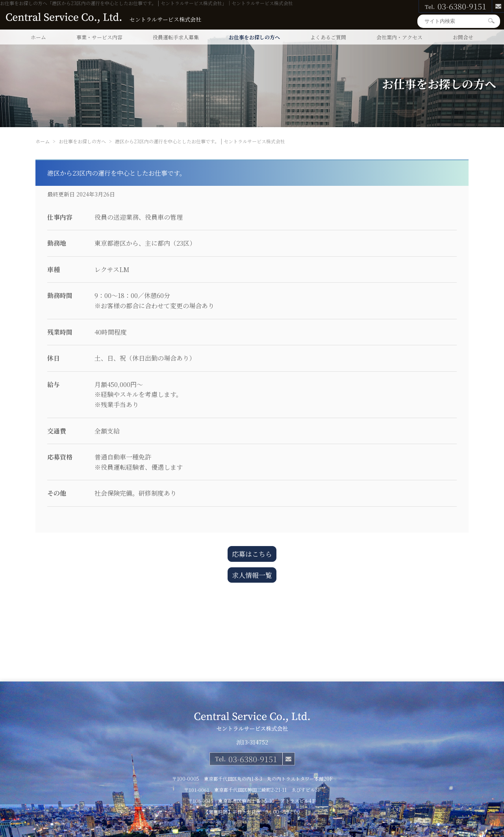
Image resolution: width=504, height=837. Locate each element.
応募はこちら (252, 554)
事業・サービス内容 (99, 37)
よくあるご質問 (328, 37)
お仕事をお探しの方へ (254, 37)
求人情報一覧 (252, 575)
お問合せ (463, 37)
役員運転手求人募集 (176, 37)
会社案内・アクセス (399, 37)
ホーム (38, 37)
